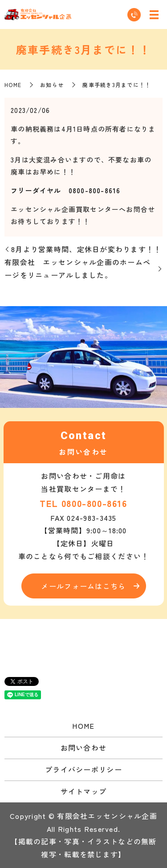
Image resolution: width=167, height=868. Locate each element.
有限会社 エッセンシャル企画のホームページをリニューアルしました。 (77, 268)
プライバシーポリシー (83, 769)
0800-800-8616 (94, 503)
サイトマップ (84, 791)
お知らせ (52, 85)
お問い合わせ (84, 748)
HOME (13, 85)
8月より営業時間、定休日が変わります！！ (86, 249)
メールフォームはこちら (83, 586)
